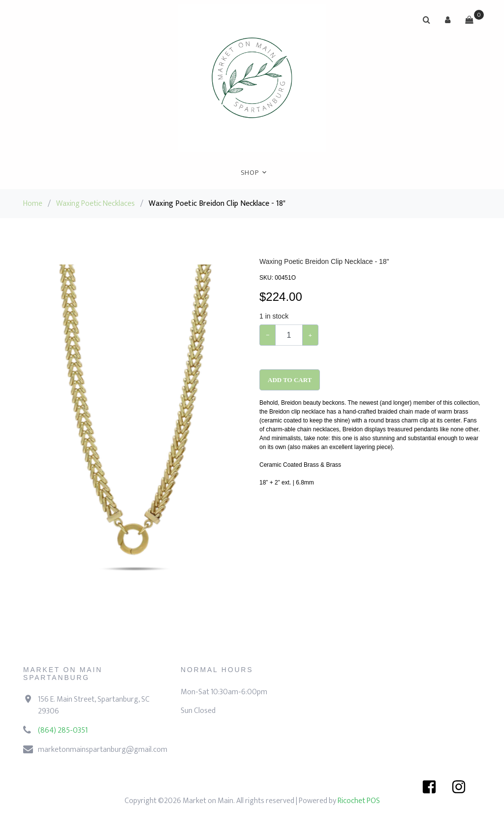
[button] (448, 20)
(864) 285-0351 (63, 730)
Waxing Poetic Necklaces (95, 204)
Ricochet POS (359, 801)
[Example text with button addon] (289, 335)
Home (33, 204)
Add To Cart (290, 380)
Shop (250, 173)
